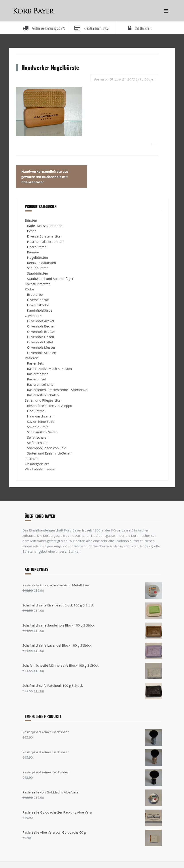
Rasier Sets (36, 363)
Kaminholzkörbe (40, 310)
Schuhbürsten (38, 268)
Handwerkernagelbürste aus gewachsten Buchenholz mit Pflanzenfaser (45, 177)
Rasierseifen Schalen (43, 395)
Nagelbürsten (38, 257)
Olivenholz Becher (41, 326)
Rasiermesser (38, 374)
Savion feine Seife (41, 421)
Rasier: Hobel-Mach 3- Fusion (50, 369)
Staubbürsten (38, 273)
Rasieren (32, 358)
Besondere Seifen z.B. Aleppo (50, 406)
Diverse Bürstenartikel (44, 236)
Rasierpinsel (37, 379)
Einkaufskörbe (38, 305)
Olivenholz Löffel (40, 342)
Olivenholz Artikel (41, 321)
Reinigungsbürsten (42, 263)
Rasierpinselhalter (41, 384)
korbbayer (148, 79)
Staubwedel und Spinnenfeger (50, 279)
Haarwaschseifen (40, 416)
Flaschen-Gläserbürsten (45, 241)
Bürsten (31, 220)
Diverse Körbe (38, 300)
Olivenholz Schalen (42, 353)
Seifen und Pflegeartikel (43, 400)
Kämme (33, 252)
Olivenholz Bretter (41, 331)
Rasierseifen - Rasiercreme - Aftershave (57, 390)
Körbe (30, 289)
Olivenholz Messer (41, 347)
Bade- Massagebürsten (45, 226)
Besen (32, 231)
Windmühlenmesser (41, 469)
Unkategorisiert (37, 464)
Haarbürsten (37, 247)
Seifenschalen (38, 437)
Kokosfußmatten (38, 284)
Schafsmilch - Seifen (43, 432)
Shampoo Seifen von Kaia (47, 448)
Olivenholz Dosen (41, 337)
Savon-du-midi (38, 427)
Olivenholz (33, 316)
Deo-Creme (36, 411)
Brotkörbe (35, 294)
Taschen (31, 458)
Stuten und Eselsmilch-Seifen (49, 453)
